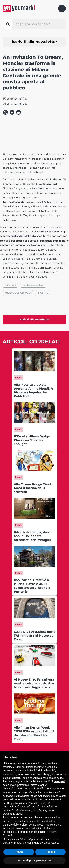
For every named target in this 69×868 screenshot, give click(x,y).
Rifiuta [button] (19, 852)
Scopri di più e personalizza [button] (34, 860)
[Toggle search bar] (8, 24)
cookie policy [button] (56, 778)
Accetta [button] (50, 852)
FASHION (10, 285)
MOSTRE (43, 293)
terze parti (60, 781)
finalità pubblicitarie (14, 803)
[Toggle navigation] (62, 8)
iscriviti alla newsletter (35, 42)
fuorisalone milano (33, 285)
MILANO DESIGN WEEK (18, 293)
